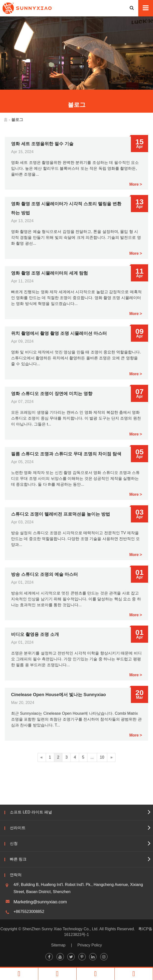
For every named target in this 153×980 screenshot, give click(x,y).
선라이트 (18, 828)
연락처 (16, 875)
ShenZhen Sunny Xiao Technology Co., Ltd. (60, 929)
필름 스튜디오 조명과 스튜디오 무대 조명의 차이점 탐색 (66, 454)
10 (102, 757)
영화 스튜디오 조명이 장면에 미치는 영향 (52, 394)
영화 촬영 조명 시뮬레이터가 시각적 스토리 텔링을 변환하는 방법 (66, 208)
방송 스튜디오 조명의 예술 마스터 (44, 574)
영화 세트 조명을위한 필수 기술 (42, 144)
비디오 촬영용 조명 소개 (35, 634)
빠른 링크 (18, 859)
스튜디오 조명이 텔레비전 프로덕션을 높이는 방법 (61, 514)
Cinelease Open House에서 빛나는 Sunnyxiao (58, 695)
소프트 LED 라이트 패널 (31, 812)
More (134, 184)
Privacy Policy (90, 945)
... (92, 757)
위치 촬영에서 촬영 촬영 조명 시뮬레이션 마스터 (59, 333)
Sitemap (58, 945)
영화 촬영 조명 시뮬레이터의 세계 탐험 (49, 273)
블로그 (17, 120)
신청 (14, 843)
